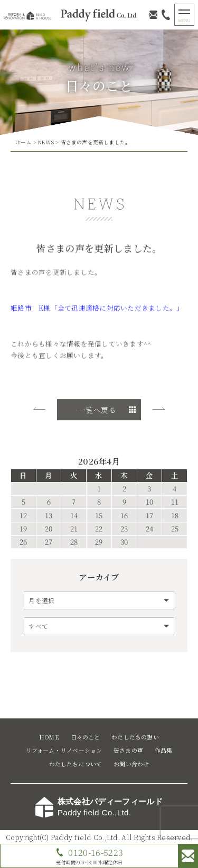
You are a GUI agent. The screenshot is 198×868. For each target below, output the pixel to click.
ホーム (23, 142)
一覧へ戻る (97, 410)
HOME (49, 737)
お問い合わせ (131, 764)
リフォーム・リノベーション (64, 750)
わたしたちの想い (135, 737)
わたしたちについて (76, 764)
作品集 (164, 750)
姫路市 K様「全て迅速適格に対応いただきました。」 (97, 309)
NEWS (46, 142)
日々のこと (86, 737)
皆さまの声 (128, 750)
